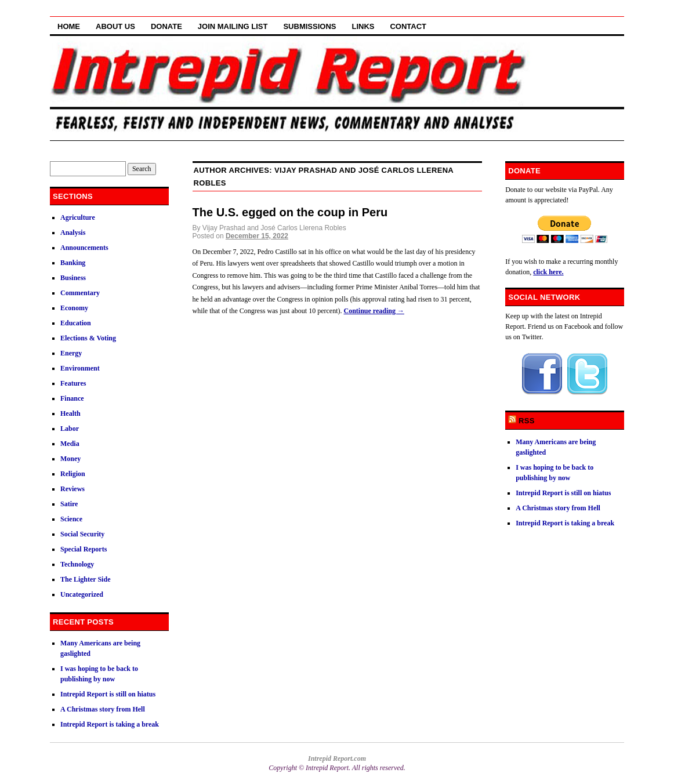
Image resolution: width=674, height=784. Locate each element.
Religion (73, 474)
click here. (548, 272)
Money (70, 459)
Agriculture (78, 217)
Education (76, 323)
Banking (73, 263)
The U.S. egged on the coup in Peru (290, 212)
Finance (72, 398)
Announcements (84, 248)
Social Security (82, 534)
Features (73, 383)
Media (70, 444)
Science (71, 519)
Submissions (309, 26)
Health (70, 413)
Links (363, 26)
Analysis (73, 233)
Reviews (73, 489)
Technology (77, 564)
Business (73, 278)
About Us (115, 26)
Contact (408, 26)
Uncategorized (82, 594)
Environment (80, 368)
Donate (166, 26)
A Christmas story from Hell (103, 709)
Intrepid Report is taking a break (110, 724)
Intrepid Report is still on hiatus (108, 694)
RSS (527, 421)
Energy (71, 353)
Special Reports (84, 549)
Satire (69, 504)
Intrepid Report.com (337, 758)
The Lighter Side (85, 579)
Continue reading (374, 311)
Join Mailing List (233, 26)
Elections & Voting (88, 338)
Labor (70, 429)
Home (69, 26)
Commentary (80, 293)
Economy (74, 308)
